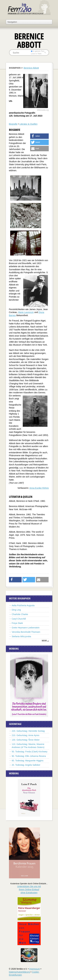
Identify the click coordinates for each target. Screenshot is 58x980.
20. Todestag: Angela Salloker (26, 765)
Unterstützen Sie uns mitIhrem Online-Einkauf (29, 889)
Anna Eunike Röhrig (39, 488)
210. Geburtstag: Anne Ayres (26, 735)
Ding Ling (16, 610)
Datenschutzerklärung (19, 972)
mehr (44, 641)
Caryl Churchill (19, 619)
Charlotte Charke (20, 614)
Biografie (13, 124)
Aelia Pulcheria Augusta (24, 605)
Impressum (35, 969)
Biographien (15, 68)
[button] (39, 136)
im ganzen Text (37, 51)
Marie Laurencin (26, 312)
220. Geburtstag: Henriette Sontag (28, 731)
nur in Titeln (36, 54)
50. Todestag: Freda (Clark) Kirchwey (30, 752)
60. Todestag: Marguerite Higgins (28, 761)
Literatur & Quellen (28, 124)
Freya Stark (17, 623)
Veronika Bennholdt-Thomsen (26, 632)
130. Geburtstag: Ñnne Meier (26, 740)
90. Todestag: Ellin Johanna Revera (29, 756)
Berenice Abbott (31, 68)
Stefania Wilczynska (21, 636)
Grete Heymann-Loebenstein (26, 628)
